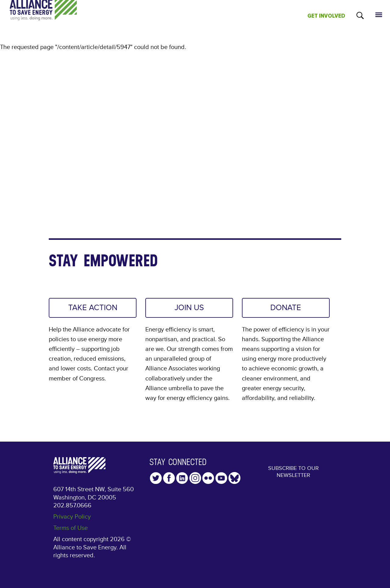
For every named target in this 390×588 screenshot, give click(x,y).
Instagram (195, 479)
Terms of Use (71, 529)
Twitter (156, 479)
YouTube (221, 479)
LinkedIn (182, 479)
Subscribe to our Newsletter (293, 474)
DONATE (286, 308)
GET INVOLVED (326, 16)
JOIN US (189, 308)
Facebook (169, 479)
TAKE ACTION (93, 308)
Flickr (208, 479)
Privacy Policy (72, 518)
